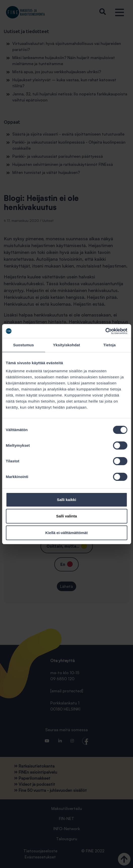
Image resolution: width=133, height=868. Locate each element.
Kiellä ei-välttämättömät (66, 533)
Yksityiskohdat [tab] (66, 345)
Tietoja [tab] (109, 345)
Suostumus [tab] (24, 345)
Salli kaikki (66, 500)
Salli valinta (66, 516)
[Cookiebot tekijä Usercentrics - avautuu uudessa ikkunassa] (105, 331)
